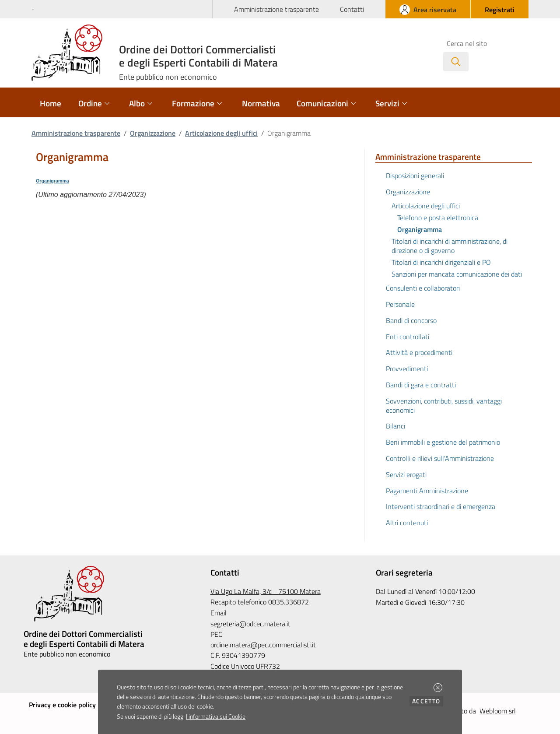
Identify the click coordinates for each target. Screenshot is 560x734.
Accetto (428, 701)
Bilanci (395, 426)
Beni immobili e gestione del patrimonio (443, 442)
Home (51, 103)
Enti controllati (408, 337)
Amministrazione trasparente (276, 9)
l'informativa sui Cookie (216, 716)
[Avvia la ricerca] (456, 62)
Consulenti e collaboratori (423, 288)
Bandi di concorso (411, 320)
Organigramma (52, 181)
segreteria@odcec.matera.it (250, 624)
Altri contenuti (407, 523)
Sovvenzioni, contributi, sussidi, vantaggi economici (444, 406)
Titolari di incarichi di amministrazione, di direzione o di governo (450, 246)
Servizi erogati (406, 474)
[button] (438, 688)
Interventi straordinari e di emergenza (441, 506)
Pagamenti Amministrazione (427, 491)
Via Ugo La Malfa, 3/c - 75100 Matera (266, 591)
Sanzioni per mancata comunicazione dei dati (457, 274)
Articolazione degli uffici (221, 133)
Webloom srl (498, 711)
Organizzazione (153, 133)
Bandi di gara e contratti (421, 385)
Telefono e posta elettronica (438, 218)
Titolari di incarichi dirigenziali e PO (441, 262)
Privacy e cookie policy (62, 705)
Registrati (500, 10)
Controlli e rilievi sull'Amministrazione (440, 458)
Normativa (261, 103)
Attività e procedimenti (419, 352)
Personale (400, 304)
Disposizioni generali (415, 176)
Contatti (352, 9)
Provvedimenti (407, 369)
